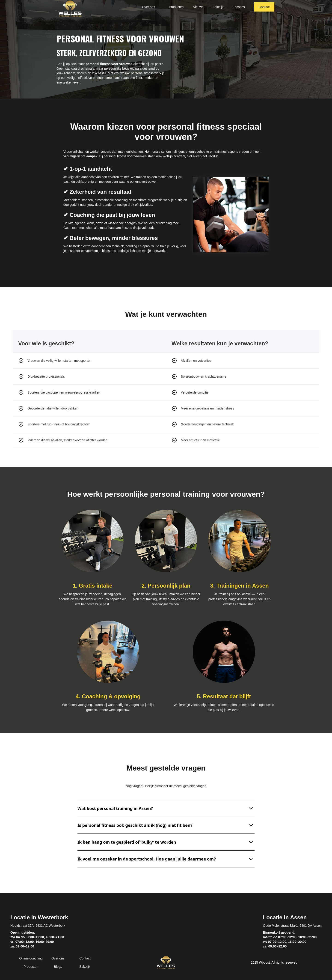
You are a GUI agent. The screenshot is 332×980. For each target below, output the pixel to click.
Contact (264, 7)
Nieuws (198, 7)
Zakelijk (218, 7)
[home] (70, 9)
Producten (176, 7)
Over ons (58, 958)
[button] (151, 7)
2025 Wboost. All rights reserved (274, 962)
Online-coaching (31, 958)
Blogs (58, 967)
